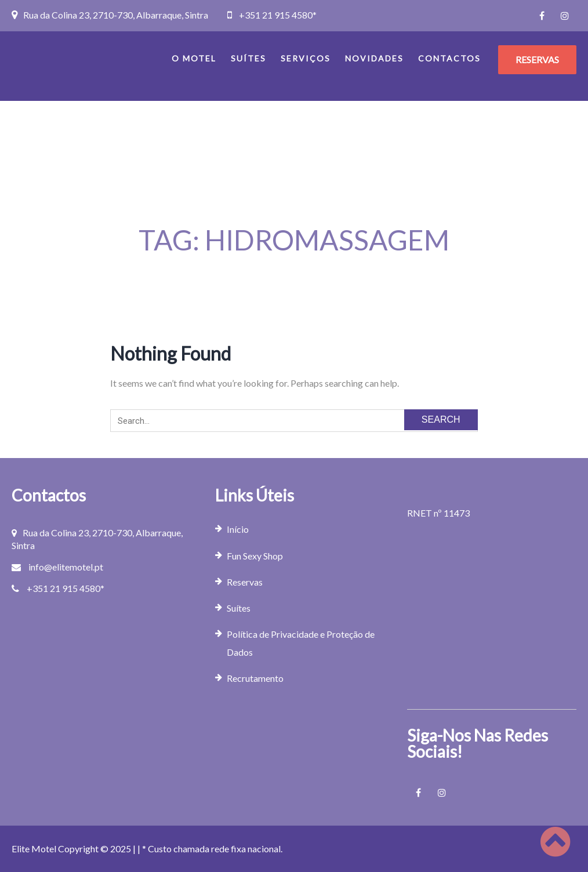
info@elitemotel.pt (66, 567)
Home (287, 273)
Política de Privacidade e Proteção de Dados (301, 643)
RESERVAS (537, 59)
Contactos (449, 58)
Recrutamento (255, 678)
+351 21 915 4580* (278, 15)
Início (238, 529)
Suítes (248, 58)
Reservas (245, 582)
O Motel (194, 58)
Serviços (306, 58)
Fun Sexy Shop (255, 556)
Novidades (374, 58)
